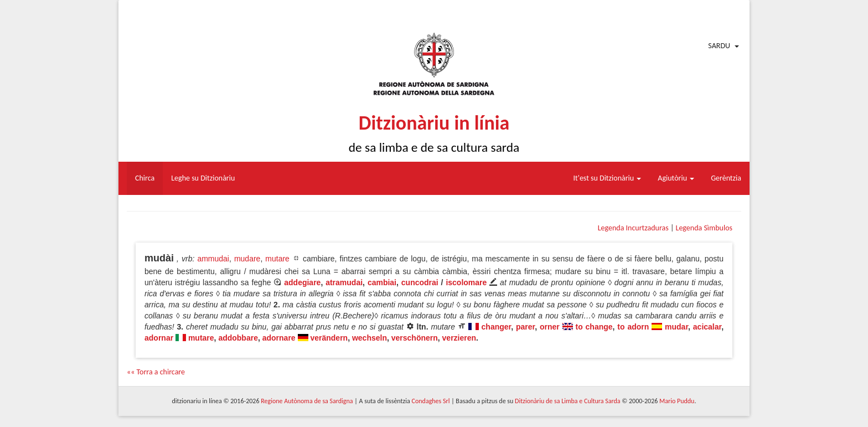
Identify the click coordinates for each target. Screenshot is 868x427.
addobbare (238, 338)
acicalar (707, 327)
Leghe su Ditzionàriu (203, 178)
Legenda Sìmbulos (704, 228)
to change (594, 327)
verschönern (415, 338)
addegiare (302, 282)
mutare (277, 259)
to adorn (633, 327)
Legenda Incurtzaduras (633, 228)
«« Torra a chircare (156, 372)
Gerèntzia (726, 178)
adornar (159, 338)
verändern (329, 338)
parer (525, 327)
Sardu (719, 46)
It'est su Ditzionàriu (608, 178)
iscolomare (466, 282)
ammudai (213, 259)
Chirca (145, 178)
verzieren (459, 338)
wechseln (370, 338)
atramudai (344, 282)
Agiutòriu (676, 178)
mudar (676, 327)
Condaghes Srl (431, 401)
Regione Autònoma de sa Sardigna (307, 401)
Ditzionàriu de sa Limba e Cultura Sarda (567, 401)
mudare (247, 259)
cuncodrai (420, 282)
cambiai (382, 282)
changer (497, 327)
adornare (279, 338)
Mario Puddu (677, 401)
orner (550, 327)
